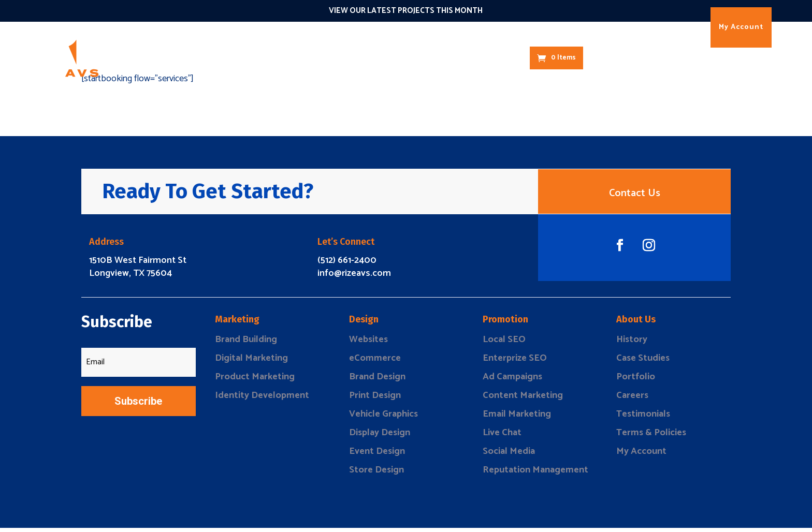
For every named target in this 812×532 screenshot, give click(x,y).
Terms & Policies (651, 437)
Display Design (380, 437)
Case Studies (643, 362)
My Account (741, 27)
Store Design (376, 474)
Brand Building (246, 344)
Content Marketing (523, 400)
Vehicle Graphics (383, 418)
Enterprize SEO (515, 362)
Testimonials (643, 418)
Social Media (509, 455)
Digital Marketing (251, 362)
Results (439, 58)
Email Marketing (517, 418)
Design (282, 58)
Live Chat (502, 437)
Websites (368, 344)
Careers (632, 400)
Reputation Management (535, 474)
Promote (321, 58)
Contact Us (635, 195)
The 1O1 (402, 58)
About (475, 58)
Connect (362, 58)
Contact (510, 58)
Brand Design (377, 381)
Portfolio (636, 381)
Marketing (241, 58)
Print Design (375, 400)
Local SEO (504, 344)
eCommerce (375, 362)
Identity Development (262, 400)
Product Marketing (255, 381)
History (632, 344)
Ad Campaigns (512, 381)
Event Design (377, 455)
